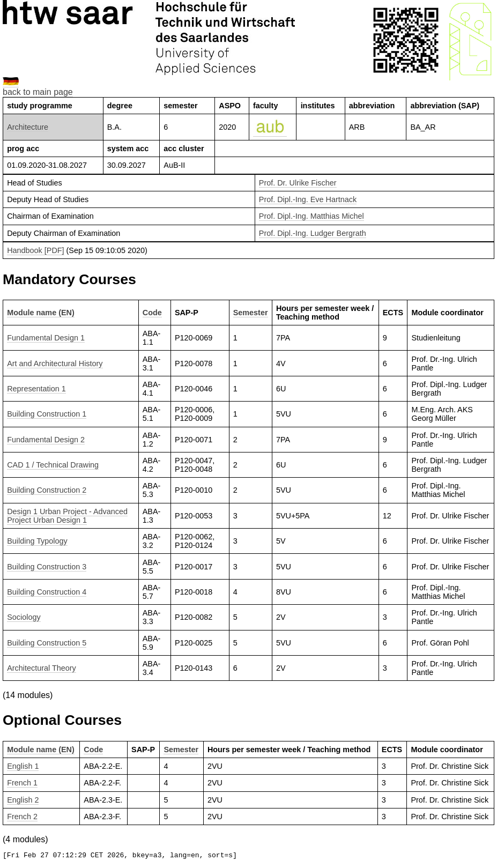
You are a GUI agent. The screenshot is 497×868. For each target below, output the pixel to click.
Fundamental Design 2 (46, 440)
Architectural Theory (42, 668)
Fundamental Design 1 (46, 338)
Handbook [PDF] (35, 250)
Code (152, 313)
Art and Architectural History (55, 363)
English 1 (23, 766)
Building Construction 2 (47, 490)
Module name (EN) (41, 313)
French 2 (22, 817)
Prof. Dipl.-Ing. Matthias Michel (311, 216)
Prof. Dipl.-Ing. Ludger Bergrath (313, 233)
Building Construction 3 (47, 567)
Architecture (28, 127)
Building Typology (37, 541)
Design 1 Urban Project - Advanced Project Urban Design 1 (67, 516)
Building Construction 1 (47, 414)
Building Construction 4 (47, 592)
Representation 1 (36, 389)
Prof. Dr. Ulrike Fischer (298, 183)
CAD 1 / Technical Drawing (53, 465)
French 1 (22, 783)
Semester (251, 313)
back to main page (38, 92)
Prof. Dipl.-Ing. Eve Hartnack (308, 199)
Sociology (24, 617)
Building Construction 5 (47, 643)
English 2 (23, 800)
